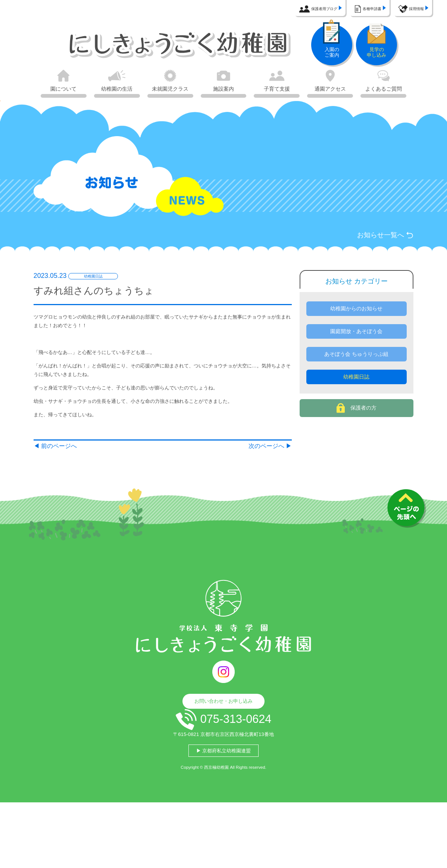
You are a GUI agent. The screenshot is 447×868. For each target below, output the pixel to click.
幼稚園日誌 (356, 408)
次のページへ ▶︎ (265, 495)
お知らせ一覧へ (379, 238)
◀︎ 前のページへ (61, 495)
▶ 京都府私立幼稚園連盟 (223, 810)
